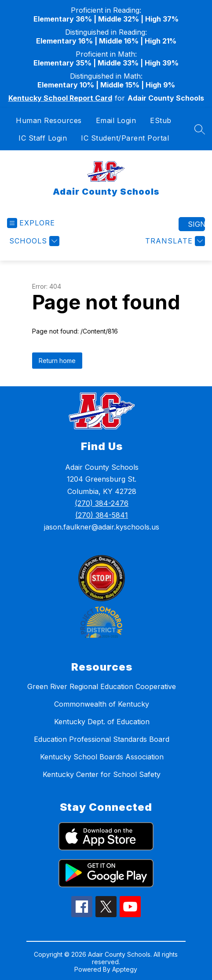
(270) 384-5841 (102, 515)
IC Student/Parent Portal (125, 138)
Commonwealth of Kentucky (102, 704)
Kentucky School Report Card (60, 98)
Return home (57, 361)
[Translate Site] (174, 241)
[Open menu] (31, 223)
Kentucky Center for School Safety (102, 774)
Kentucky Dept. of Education (102, 722)
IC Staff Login (43, 138)
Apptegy (125, 969)
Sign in (196, 224)
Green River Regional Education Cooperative (102, 686)
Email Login (116, 120)
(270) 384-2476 (102, 503)
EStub (161, 120)
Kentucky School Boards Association (102, 757)
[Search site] (200, 129)
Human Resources (49, 120)
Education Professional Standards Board (102, 739)
